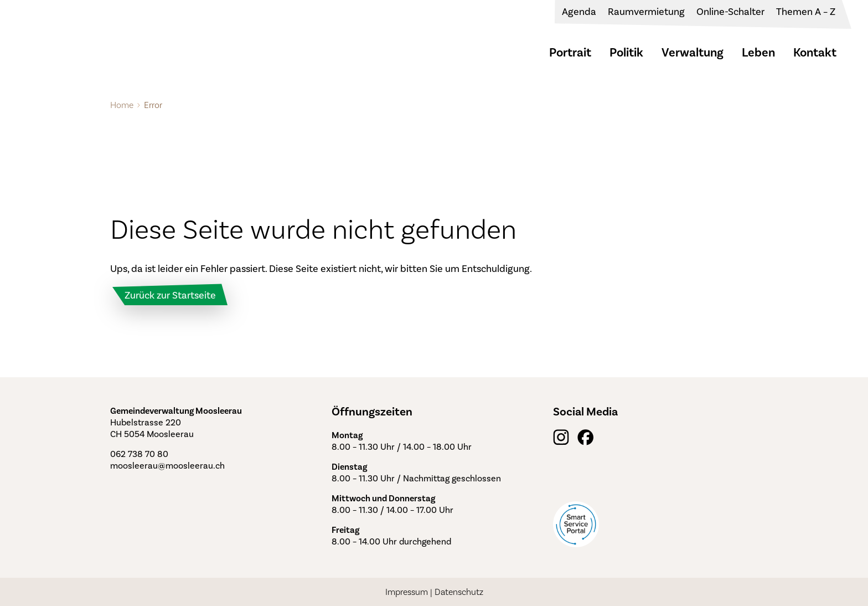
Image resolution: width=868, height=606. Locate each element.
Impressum (407, 592)
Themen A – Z (806, 12)
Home (122, 105)
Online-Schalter (730, 12)
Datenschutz (459, 592)
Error (153, 105)
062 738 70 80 (139, 454)
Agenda (579, 12)
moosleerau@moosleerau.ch (167, 466)
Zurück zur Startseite (170, 295)
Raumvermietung (646, 12)
